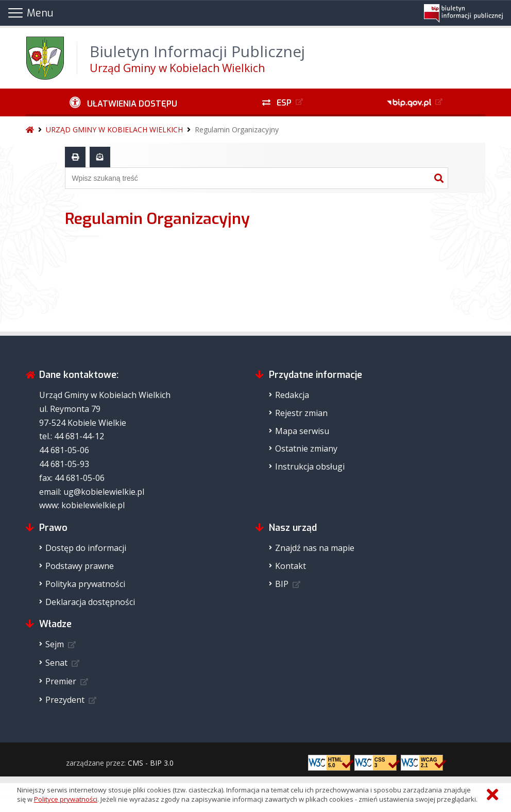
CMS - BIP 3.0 (151, 763)
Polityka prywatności (85, 584)
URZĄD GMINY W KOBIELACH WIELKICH (114, 129)
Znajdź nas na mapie (315, 548)
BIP (282, 584)
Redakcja (292, 395)
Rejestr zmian (301, 413)
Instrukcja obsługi (310, 467)
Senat (56, 663)
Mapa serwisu (302, 431)
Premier (61, 681)
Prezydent (65, 700)
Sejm (55, 644)
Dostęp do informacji (86, 548)
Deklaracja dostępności (90, 602)
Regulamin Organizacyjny (237, 129)
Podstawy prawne (80, 566)
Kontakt (291, 566)
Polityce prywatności (66, 799)
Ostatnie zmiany (306, 448)
